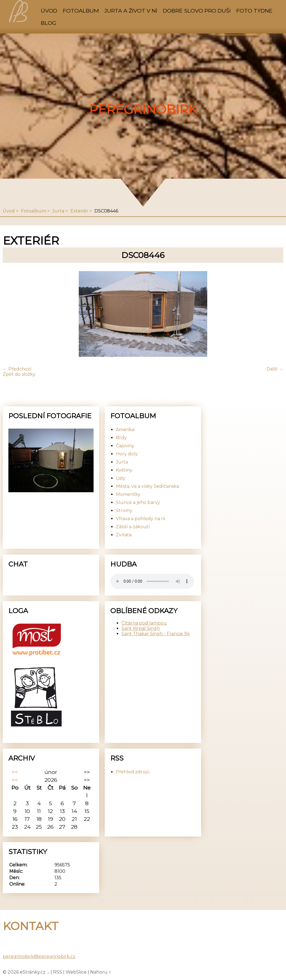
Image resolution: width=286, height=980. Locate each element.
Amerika (125, 430)
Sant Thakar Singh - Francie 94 (156, 634)
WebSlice (76, 972)
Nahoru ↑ (101, 972)
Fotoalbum (81, 11)
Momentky (128, 494)
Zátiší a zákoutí (133, 527)
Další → (275, 369)
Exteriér (79, 211)
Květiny (124, 470)
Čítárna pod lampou (144, 623)
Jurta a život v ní (131, 11)
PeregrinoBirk (143, 109)
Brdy (121, 438)
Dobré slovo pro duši (197, 11)
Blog (49, 23)
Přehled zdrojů (133, 772)
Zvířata (124, 535)
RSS (58, 972)
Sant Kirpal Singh (141, 628)
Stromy (124, 511)
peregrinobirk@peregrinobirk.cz (39, 956)
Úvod (49, 11)
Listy (121, 478)
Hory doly (127, 454)
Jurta (58, 211)
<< (15, 772)
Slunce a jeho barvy (138, 502)
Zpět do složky (19, 374)
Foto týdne (254, 11)
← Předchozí (17, 369)
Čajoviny (125, 446)
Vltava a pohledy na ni (140, 519)
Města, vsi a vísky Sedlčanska (147, 486)
